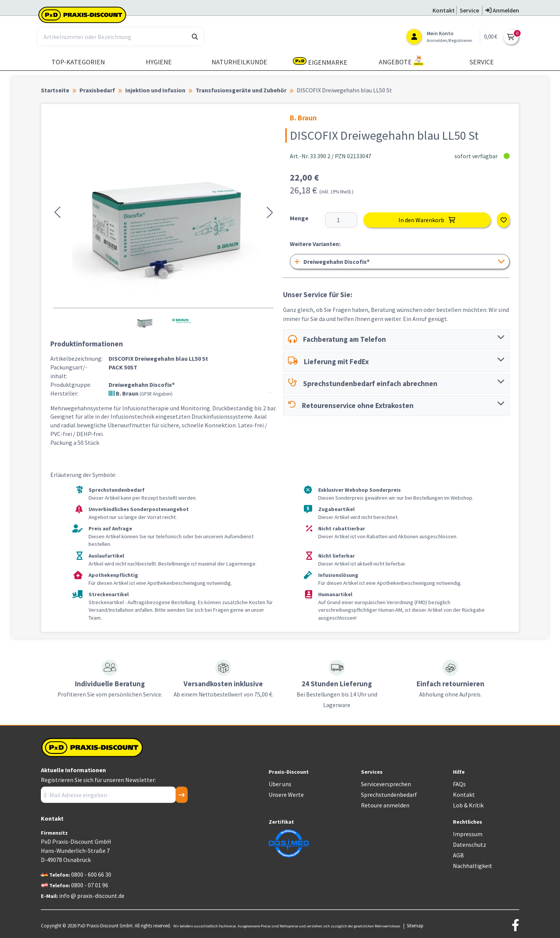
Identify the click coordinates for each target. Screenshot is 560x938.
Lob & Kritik (468, 805)
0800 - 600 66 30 (91, 874)
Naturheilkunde (239, 62)
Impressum (468, 834)
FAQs (459, 784)
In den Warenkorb (427, 220)
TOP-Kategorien (78, 62)
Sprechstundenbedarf (389, 795)
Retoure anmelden (385, 805)
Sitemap (415, 926)
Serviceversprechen (386, 784)
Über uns (280, 784)
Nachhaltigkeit (473, 866)
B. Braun (141, 393)
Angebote (401, 61)
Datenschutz (470, 845)
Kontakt (464, 795)
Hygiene (159, 62)
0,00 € (491, 37)
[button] (58, 212)
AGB (458, 855)
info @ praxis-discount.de (92, 896)
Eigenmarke (320, 62)
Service (482, 62)
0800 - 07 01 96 (90, 885)
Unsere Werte (286, 795)
